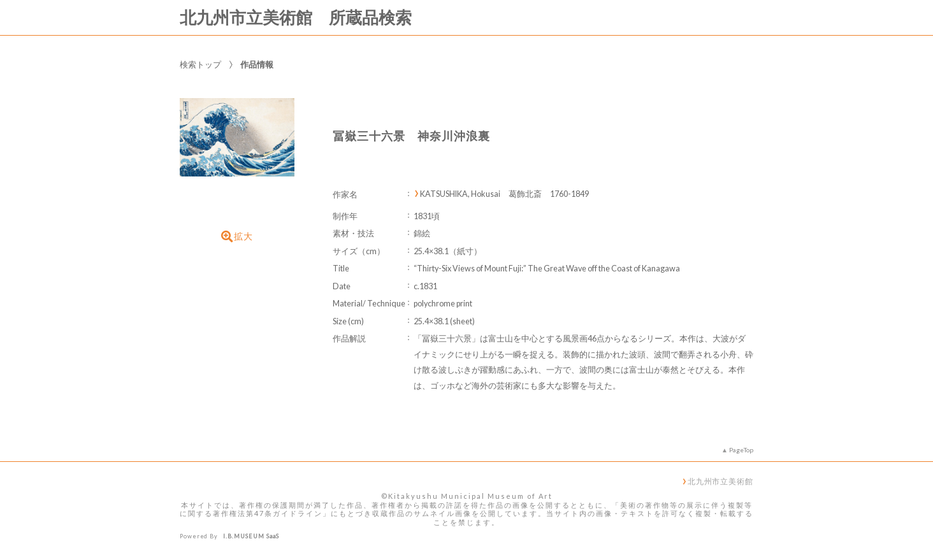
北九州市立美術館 (720, 481)
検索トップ (200, 64)
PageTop (741, 450)
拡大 (237, 236)
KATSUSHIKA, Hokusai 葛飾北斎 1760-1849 (504, 194)
